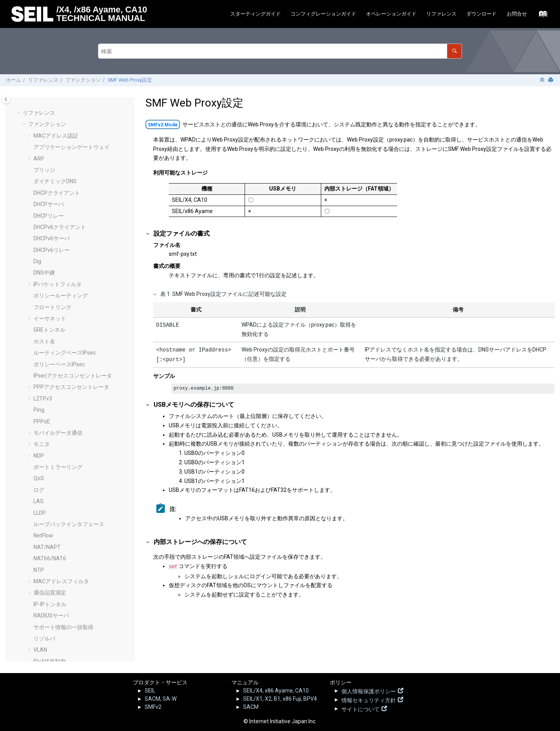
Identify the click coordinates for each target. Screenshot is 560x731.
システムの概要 (52, 381)
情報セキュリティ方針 (369, 700)
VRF (38, 462)
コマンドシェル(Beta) (60, 519)
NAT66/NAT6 (50, 210)
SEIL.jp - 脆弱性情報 (57, 622)
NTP (39, 222)
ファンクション (83, 80)
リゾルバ (44, 290)
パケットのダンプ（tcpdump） (72, 404)
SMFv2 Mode (163, 125)
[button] (30, 108)
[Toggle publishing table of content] (6, 99)
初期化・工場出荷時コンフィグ (72, 553)
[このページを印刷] (551, 80)
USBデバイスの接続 (58, 450)
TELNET (43, 416)
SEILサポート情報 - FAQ (62, 635)
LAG (38, 153)
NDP (39, 107)
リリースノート (47, 610)
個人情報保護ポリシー (369, 691)
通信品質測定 (50, 244)
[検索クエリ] (280, 51)
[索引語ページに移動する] (541, 16)
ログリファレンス (50, 599)
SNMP (41, 359)
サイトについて (360, 708)
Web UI (42, 484)
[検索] (454, 51)
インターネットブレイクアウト (72, 336)
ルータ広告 (47, 347)
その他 (36, 647)
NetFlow (43, 187)
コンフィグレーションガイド (323, 14)
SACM (251, 707)
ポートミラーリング (58, 119)
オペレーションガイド (391, 14)
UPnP (40, 439)
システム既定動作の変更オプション (77, 393)
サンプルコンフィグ (52, 587)
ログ (39, 142)
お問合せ (517, 14)
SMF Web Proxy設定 (130, 80)
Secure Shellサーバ (57, 370)
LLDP (40, 164)
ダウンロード (481, 14)
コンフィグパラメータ (55, 564)
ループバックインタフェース (69, 176)
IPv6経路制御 (50, 324)
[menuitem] (255, 14)
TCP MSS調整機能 (56, 507)
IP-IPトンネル (50, 256)
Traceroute (47, 427)
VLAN (40, 301)
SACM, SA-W (161, 699)
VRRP (40, 473)
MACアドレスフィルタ (61, 233)
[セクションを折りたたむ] (543, 80)
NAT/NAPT (47, 199)
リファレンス (441, 14)
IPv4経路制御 (50, 313)
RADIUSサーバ (51, 267)
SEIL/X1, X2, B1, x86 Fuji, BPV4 (280, 699)
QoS (39, 130)
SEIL (150, 691)
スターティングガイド (255, 14)
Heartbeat (46, 496)
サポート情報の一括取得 (63, 279)
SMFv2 (153, 707)
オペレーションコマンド (58, 576)
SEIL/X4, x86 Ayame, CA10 (276, 691)
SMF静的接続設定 (55, 530)
